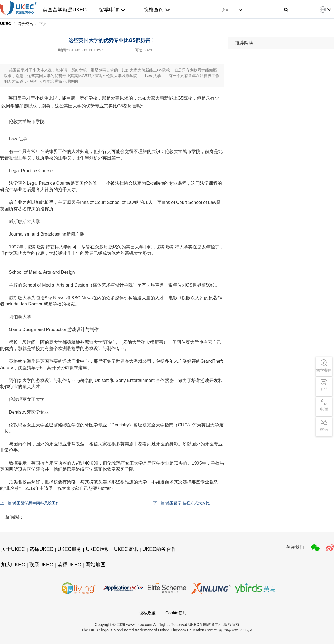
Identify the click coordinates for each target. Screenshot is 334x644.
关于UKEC (13, 549)
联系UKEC (41, 565)
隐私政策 (147, 613)
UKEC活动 (98, 549)
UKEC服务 (70, 549)
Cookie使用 (176, 613)
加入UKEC (13, 565)
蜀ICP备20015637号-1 (236, 630)
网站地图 (95, 565)
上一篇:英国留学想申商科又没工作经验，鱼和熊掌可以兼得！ (32, 503)
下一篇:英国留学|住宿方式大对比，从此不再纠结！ (185, 503)
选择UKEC (41, 549)
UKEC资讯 (126, 549)
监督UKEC (69, 565)
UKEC (6, 24)
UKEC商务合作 (159, 549)
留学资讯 (25, 24)
